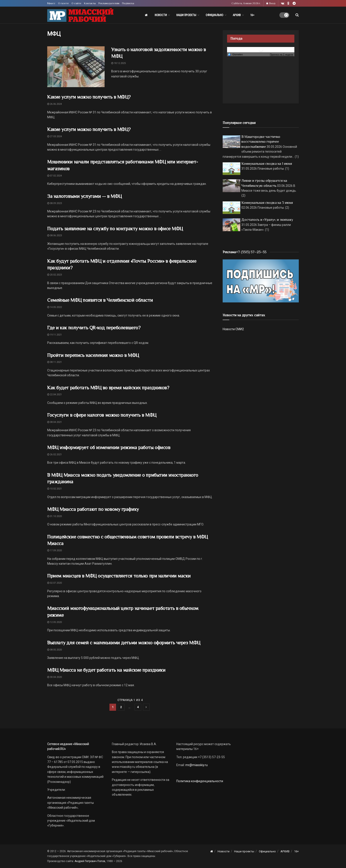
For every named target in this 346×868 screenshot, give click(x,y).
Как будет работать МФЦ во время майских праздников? (108, 388)
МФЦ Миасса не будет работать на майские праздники (106, 670)
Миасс (51, 3)
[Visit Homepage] (80, 15)
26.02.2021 (55, 455)
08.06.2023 (55, 235)
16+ (252, 15)
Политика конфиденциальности (200, 781)
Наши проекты (186, 15)
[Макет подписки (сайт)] (261, 281)
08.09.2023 (55, 203)
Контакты (90, 3)
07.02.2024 (55, 176)
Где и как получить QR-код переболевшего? (94, 328)
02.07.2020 (55, 583)
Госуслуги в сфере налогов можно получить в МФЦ (102, 415)
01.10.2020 (55, 516)
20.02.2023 (55, 275)
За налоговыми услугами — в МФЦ (85, 196)
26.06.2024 (55, 104)
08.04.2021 (55, 422)
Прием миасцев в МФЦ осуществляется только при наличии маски (119, 576)
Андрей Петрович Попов (90, 861)
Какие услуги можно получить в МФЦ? (89, 97)
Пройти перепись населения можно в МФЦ (93, 355)
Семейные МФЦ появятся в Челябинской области (100, 300)
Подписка (128, 3)
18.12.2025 (118, 63)
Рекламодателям (109, 3)
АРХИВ (237, 15)
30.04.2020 (55, 677)
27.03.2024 (55, 136)
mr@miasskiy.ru (196, 765)
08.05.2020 (55, 650)
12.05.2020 (55, 622)
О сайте (76, 3)
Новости (161, 15)
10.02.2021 (55, 489)
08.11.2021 (55, 362)
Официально (214, 15)
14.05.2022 (55, 307)
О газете (63, 3)
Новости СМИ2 (233, 329)
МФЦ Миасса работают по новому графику (93, 509)
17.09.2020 (55, 550)
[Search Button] (297, 15)
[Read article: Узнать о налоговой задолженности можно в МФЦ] (76, 67)
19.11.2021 (55, 335)
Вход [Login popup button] (271, 3)
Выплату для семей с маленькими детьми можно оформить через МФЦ (124, 643)
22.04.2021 (55, 395)
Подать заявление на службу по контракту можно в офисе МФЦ (115, 229)
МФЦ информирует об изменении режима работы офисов (109, 447)
